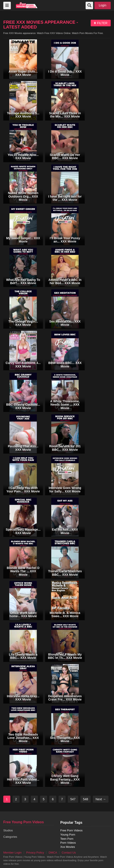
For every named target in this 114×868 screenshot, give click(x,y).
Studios (8, 830)
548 (85, 799)
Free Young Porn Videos (24, 822)
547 (73, 799)
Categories (10, 837)
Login (103, 5)
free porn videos (27, 5)
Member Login (12, 853)
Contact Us (69, 853)
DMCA (53, 853)
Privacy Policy (35, 853)
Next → (101, 799)
